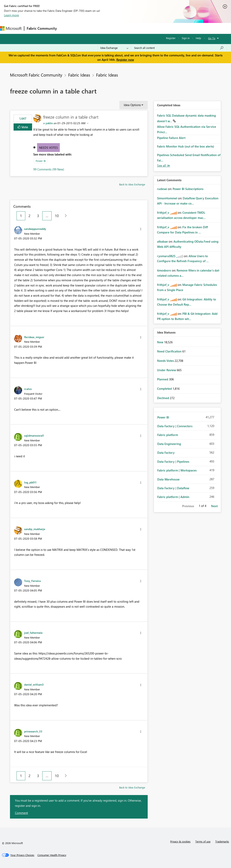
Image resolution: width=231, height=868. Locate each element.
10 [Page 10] (57, 216)
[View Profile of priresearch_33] (33, 731)
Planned (163, 379)
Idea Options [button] (132, 105)
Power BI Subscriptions (188, 189)
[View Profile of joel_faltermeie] (33, 633)
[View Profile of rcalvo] (28, 389)
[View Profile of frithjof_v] (163, 213)
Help (198, 38)
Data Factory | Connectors (175, 426)
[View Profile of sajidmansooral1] (34, 435)
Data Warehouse (168, 479)
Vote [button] (24, 127)
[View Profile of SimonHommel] (167, 198)
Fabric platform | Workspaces (177, 470)
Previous (188, 506)
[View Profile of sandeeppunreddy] (35, 229)
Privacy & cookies (180, 841)
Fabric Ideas (79, 75)
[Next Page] (65, 216)
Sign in (186, 38)
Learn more (11, 15)
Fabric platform (168, 435)
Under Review (167, 370)
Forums (66, 28)
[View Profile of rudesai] (162, 189)
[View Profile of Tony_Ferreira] (32, 581)
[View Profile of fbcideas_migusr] (34, 337)
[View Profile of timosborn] (164, 270)
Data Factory (166, 453)
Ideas (100, 28)
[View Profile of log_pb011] (30, 482)
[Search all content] (179, 48)
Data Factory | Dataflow (173, 488)
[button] (141, 229)
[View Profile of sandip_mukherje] (35, 529)
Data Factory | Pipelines (173, 462)
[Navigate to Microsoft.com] (11, 28)
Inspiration (83, 28)
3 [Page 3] (38, 216)
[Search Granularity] (114, 48)
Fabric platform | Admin (173, 497)
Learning (151, 28)
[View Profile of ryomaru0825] (166, 256)
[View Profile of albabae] (162, 241)
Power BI (41, 161)
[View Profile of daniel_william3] (34, 684)
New (161, 342)
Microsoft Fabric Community (36, 75)
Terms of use (203, 841)
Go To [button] (212, 38)
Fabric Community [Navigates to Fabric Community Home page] (42, 28)
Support (168, 28)
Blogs (135, 28)
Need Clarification (170, 351)
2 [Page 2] (29, 216)
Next (214, 506)
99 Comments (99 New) (49, 169)
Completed (165, 389)
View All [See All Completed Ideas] (164, 166)
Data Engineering (169, 444)
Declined (163, 398)
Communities (117, 28)
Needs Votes (48, 148)
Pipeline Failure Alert (171, 138)
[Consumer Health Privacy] (52, 855)
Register (171, 38)
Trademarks (222, 841)
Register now (125, 60)
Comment (21, 813)
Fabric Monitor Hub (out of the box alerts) (186, 146)
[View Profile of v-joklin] (48, 123)
